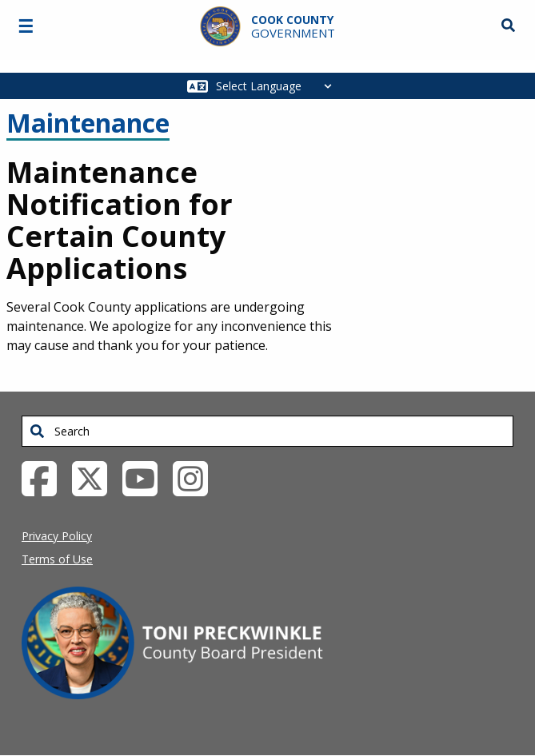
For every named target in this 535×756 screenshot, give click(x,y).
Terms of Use (57, 559)
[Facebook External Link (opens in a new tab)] (45, 477)
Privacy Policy (57, 536)
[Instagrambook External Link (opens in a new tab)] (196, 477)
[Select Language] (278, 86)
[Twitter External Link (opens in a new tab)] (96, 477)
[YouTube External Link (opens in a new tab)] (146, 477)
